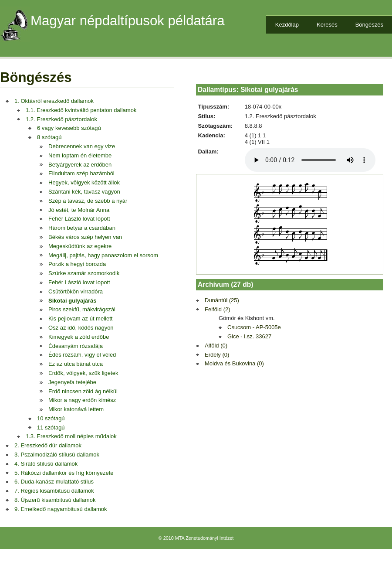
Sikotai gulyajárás (73, 301)
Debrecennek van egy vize (82, 146)
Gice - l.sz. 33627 (249, 336)
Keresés (327, 25)
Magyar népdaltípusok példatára (128, 21)
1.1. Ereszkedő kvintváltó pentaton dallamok (81, 110)
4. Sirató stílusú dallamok (46, 464)
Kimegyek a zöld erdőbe (79, 337)
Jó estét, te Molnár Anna (79, 210)
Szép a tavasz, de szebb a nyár (88, 201)
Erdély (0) (217, 355)
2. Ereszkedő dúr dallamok (48, 445)
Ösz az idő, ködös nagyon (81, 328)
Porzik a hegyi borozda (77, 264)
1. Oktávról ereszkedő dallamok (54, 101)
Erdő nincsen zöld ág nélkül (83, 391)
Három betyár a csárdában (82, 228)
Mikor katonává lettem (76, 409)
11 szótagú (51, 427)
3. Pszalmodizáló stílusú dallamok (57, 455)
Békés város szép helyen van (85, 237)
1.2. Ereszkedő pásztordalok (61, 119)
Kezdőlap (287, 25)
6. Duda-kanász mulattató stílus (54, 482)
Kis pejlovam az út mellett (80, 318)
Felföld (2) (218, 309)
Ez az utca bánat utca (76, 364)
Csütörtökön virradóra (76, 291)
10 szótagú (51, 418)
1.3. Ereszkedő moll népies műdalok (71, 436)
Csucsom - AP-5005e (254, 327)
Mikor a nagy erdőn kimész (82, 400)
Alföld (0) (216, 346)
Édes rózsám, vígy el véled (82, 355)
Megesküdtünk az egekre (80, 246)
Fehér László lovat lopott (79, 219)
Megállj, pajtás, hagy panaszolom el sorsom (103, 255)
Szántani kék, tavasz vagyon (84, 192)
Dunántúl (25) (222, 300)
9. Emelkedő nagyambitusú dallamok (61, 509)
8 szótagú (49, 137)
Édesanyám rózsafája (76, 346)
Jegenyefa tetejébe (72, 382)
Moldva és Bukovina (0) (234, 363)
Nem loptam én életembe (80, 155)
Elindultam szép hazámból (81, 173)
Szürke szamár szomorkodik (84, 273)
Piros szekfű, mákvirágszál (82, 309)
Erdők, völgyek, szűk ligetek (83, 373)
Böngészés (369, 25)
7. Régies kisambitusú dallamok (54, 491)
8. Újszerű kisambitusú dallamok (55, 500)
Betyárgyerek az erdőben (80, 165)
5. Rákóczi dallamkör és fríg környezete (64, 473)
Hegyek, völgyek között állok (84, 182)
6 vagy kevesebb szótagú (69, 128)
